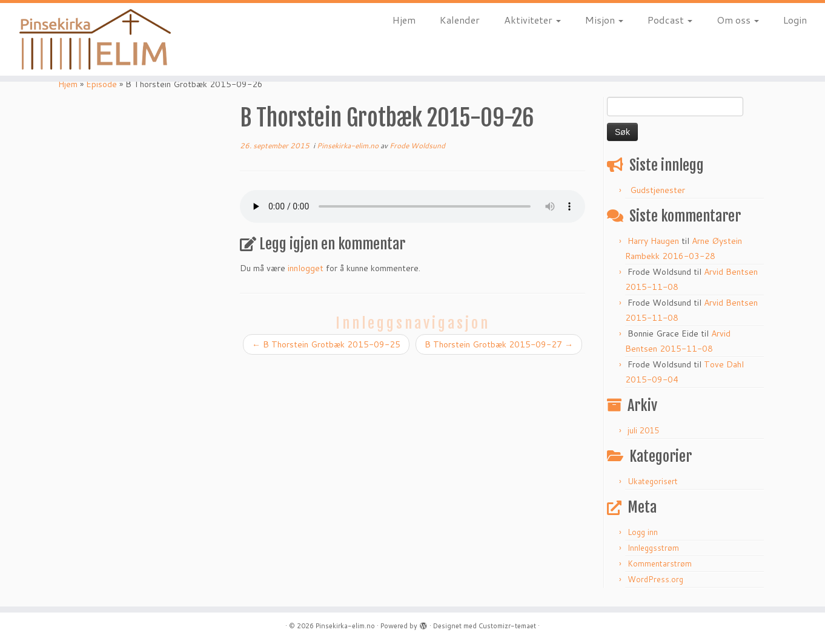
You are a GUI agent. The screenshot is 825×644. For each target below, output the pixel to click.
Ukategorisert (653, 481)
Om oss (738, 20)
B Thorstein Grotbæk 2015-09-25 (326, 344)
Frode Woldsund (417, 146)
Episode (101, 84)
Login (795, 20)
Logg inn (643, 532)
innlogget (306, 268)
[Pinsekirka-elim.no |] (95, 39)
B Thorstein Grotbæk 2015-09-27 (499, 344)
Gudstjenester (658, 190)
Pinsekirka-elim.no (349, 146)
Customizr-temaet (507, 626)
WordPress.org (655, 579)
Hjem (404, 20)
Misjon (604, 20)
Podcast (670, 20)
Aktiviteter (532, 20)
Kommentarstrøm (660, 563)
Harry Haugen (653, 241)
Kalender (460, 20)
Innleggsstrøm (653, 548)
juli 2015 (643, 430)
